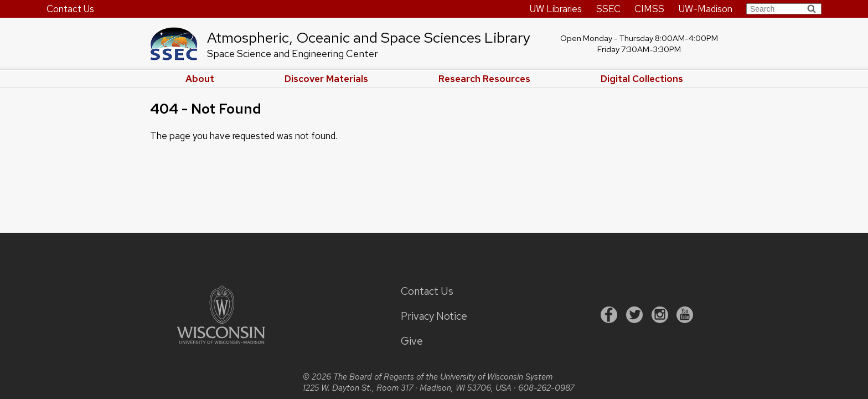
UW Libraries (556, 9)
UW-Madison (706, 9)
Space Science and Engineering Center (293, 53)
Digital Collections (642, 79)
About (200, 79)
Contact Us (70, 9)
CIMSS (649, 9)
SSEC (608, 9)
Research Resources (484, 79)
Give (412, 341)
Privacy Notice (434, 316)
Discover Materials (326, 79)
